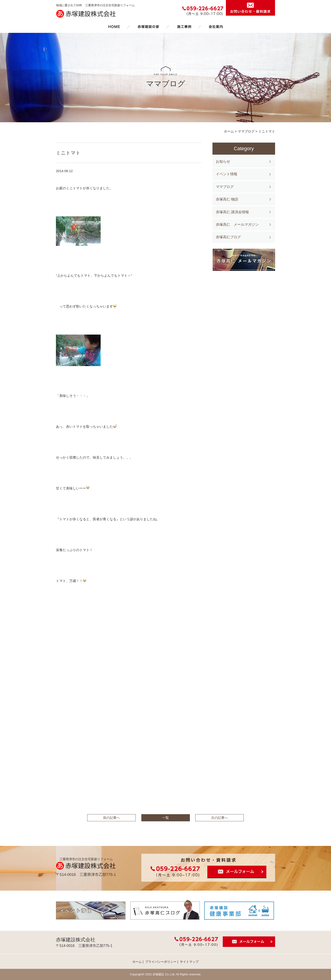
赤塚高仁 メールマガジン (237, 224)
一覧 (165, 818)
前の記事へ (111, 818)
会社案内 (216, 27)
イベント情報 (227, 174)
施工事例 (184, 27)
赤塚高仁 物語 (227, 199)
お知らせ (223, 161)
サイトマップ (189, 962)
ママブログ (225, 187)
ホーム (114, 27)
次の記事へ (220, 818)
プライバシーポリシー (161, 962)
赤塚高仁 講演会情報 (232, 212)
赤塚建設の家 (148, 27)
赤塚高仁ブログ (228, 237)
